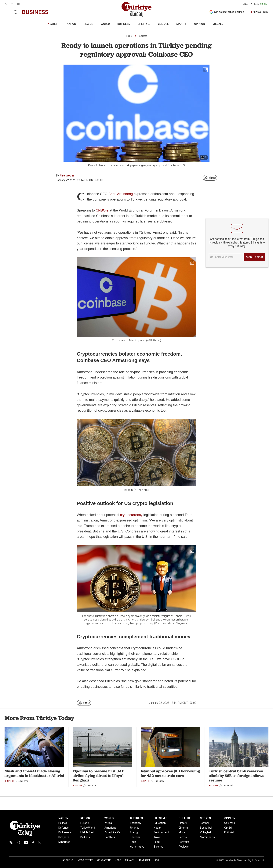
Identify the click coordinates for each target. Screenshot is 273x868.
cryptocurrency (131, 515)
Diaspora (64, 837)
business (35, 12)
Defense (64, 828)
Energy (134, 832)
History (183, 823)
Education (160, 823)
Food (157, 842)
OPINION (200, 24)
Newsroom (67, 175)
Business (143, 36)
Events (183, 837)
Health (158, 828)
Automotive (137, 847)
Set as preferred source (227, 12)
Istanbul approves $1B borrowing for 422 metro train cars (170, 773)
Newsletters (85, 860)
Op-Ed (228, 828)
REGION (88, 24)
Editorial (229, 832)
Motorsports (207, 837)
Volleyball (206, 832)
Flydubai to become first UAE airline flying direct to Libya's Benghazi (98, 776)
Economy (136, 823)
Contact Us (104, 860)
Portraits (184, 842)
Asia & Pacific (113, 832)
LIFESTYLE (144, 24)
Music (182, 832)
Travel (157, 837)
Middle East (87, 832)
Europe (85, 823)
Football (205, 823)
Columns (230, 823)
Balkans (85, 837)
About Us (68, 860)
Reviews (184, 847)
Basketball (206, 828)
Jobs (118, 860)
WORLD (105, 24)
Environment (161, 832)
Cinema (183, 828)
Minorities (64, 842)
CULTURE (163, 24)
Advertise (145, 860)
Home (129, 36)
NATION (71, 24)
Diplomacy (65, 832)
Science (158, 847)
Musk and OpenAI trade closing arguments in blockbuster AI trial (34, 773)
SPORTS (181, 24)
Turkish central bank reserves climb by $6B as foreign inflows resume (236, 776)
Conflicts (110, 837)
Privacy (130, 860)
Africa (108, 823)
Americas (110, 828)
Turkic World (88, 828)
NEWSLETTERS (259, 12)
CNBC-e (102, 210)
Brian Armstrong (120, 194)
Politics (63, 823)
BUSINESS (124, 24)
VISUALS (218, 24)
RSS (157, 860)
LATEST (54, 24)
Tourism (135, 837)
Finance (135, 828)
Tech (133, 842)
